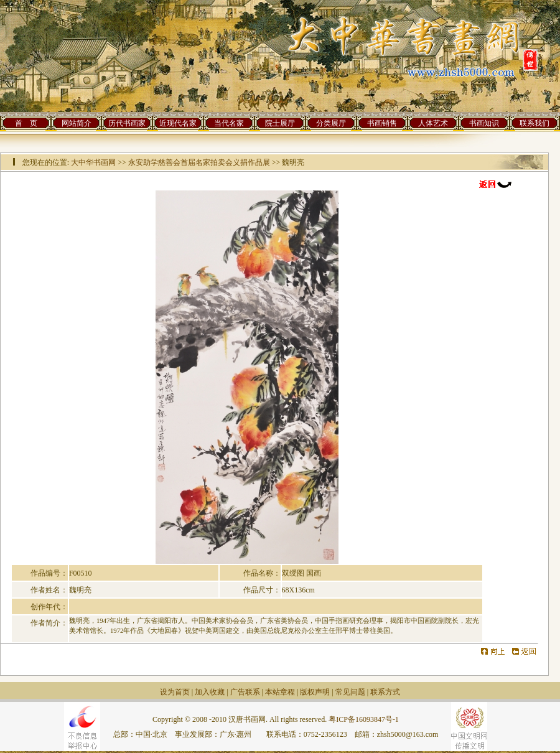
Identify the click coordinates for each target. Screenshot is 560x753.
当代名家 (229, 123)
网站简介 (77, 123)
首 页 (26, 123)
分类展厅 (331, 123)
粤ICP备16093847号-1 (364, 719)
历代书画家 (127, 123)
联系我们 (534, 123)
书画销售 (382, 123)
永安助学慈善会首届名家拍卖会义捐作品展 (199, 162)
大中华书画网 (93, 162)
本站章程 (280, 692)
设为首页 (175, 692)
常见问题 (350, 692)
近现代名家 (178, 123)
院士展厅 (280, 123)
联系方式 (385, 692)
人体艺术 (433, 123)
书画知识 (484, 123)
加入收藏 (210, 692)
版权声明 (315, 692)
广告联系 (245, 692)
